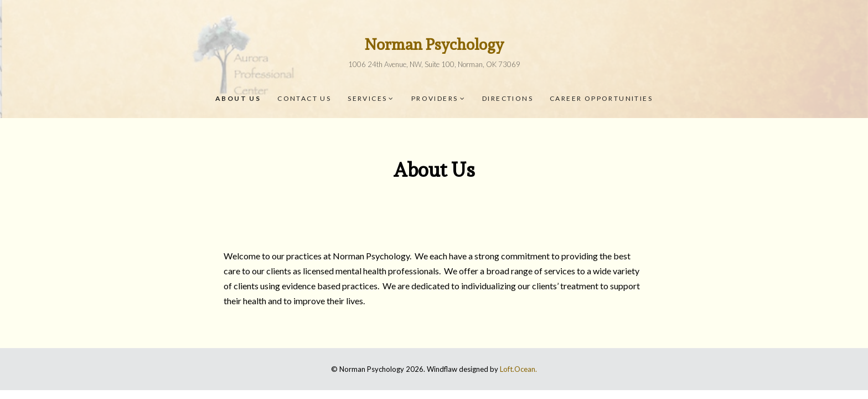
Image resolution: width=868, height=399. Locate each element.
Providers (435, 98)
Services (367, 98)
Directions (508, 98)
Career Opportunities (601, 98)
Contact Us (304, 98)
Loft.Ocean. (518, 369)
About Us (238, 98)
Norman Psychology (434, 45)
